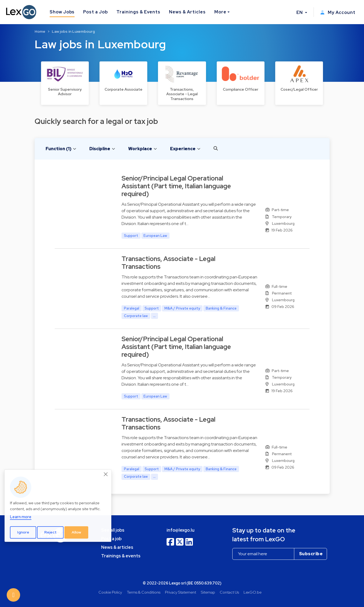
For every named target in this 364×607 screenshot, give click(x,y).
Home (40, 31)
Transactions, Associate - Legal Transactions (168, 263)
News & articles (117, 547)
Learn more (21, 517)
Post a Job (95, 12)
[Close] (106, 474)
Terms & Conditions (144, 592)
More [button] (220, 12)
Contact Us (229, 592)
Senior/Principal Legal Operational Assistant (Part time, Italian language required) (176, 186)
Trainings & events (121, 556)
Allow (76, 532)
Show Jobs (62, 12)
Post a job (111, 539)
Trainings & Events (138, 12)
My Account (338, 12)
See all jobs (113, 530)
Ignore (23, 532)
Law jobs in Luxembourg (73, 31)
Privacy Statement (181, 592)
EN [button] (300, 12)
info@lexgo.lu (181, 530)
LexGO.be (253, 592)
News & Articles (187, 12)
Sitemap (208, 592)
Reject (50, 532)
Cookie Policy (110, 592)
